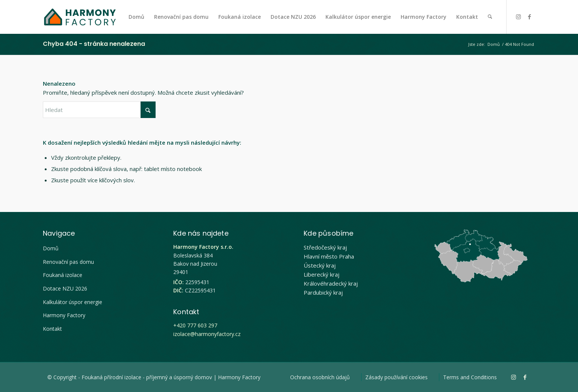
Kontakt (52, 329)
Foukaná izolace (63, 275)
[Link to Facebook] (530, 17)
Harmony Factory (64, 315)
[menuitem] (136, 17)
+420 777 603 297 (195, 325)
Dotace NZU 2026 (65, 288)
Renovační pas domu (68, 262)
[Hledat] (490, 17)
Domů (51, 248)
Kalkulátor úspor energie (73, 302)
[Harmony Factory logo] (80, 17)
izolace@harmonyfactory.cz (207, 334)
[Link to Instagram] (518, 17)
